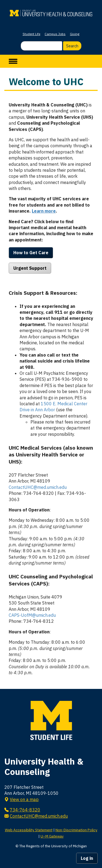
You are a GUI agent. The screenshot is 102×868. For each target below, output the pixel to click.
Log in (87, 858)
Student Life (31, 34)
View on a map (24, 799)
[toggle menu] (13, 61)
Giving (75, 34)
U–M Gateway (52, 836)
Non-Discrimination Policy (76, 830)
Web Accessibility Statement (29, 830)
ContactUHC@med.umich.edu (38, 487)
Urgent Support (30, 268)
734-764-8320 (25, 810)
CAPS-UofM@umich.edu (32, 615)
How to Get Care (31, 253)
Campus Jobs (55, 34)
